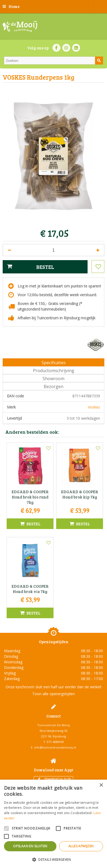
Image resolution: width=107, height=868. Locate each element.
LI (76, 48)
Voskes (94, 407)
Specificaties (54, 363)
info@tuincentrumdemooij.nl (55, 747)
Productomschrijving (54, 371)
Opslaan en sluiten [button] (30, 846)
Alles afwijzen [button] (81, 846)
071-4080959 (55, 742)
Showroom (53, 379)
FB (56, 48)
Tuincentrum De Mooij (53, 725)
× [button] (101, 785)
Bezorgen (53, 386)
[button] (53, 859)
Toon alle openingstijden (53, 694)
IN (66, 48)
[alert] (53, 824)
